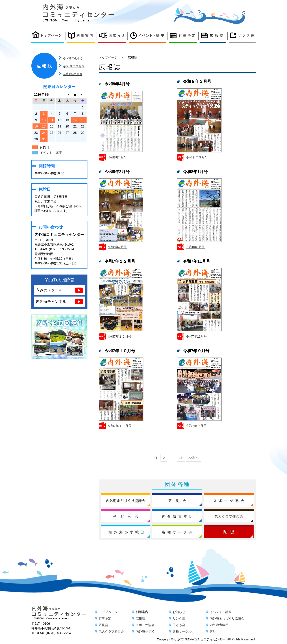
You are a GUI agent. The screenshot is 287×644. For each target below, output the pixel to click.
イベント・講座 (51, 153)
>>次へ (193, 458)
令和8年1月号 (196, 247)
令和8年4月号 (73, 58)
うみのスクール (49, 290)
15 (181, 458)
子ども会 (179, 625)
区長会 (103, 625)
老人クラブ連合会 (111, 631)
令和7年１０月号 (120, 426)
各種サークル (182, 631)
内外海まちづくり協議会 (227, 618)
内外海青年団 (219, 625)
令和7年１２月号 (120, 336)
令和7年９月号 (196, 426)
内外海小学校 (145, 631)
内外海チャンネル (51, 302)
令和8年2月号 (73, 74)
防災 (213, 631)
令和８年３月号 (74, 66)
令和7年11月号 (196, 336)
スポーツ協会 (145, 625)
